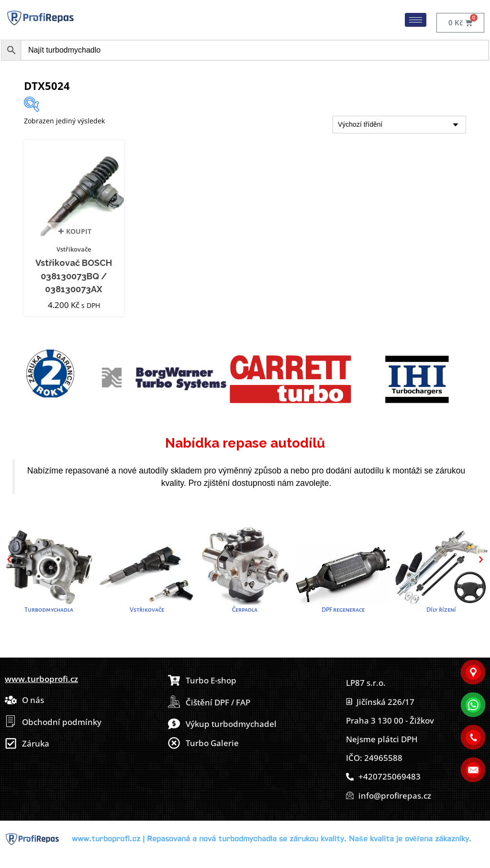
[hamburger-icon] (416, 20)
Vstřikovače (74, 249)
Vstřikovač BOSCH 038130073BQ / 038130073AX (74, 276)
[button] (9, 560)
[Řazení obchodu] (399, 125)
